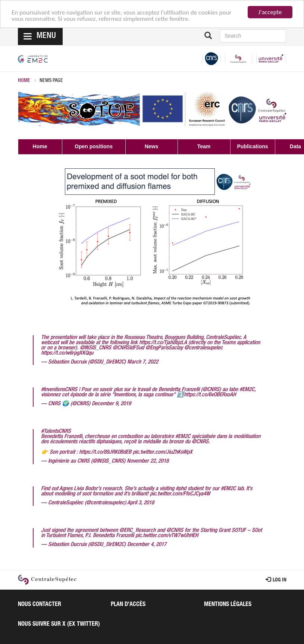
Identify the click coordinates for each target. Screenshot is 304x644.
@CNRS (211, 390)
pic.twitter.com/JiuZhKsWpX (163, 452)
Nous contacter (40, 605)
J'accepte (270, 12)
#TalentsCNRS (56, 432)
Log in (276, 580)
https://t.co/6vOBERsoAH (210, 395)
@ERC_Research (137, 531)
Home (24, 81)
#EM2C (247, 390)
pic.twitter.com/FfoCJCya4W (180, 494)
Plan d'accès (128, 605)
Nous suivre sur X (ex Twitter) (59, 625)
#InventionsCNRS (59, 390)
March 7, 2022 (143, 362)
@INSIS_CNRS (95, 348)
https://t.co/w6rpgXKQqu (67, 353)
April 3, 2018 (141, 503)
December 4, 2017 (147, 545)
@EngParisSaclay (164, 348)
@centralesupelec (203, 348)
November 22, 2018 (148, 461)
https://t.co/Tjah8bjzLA (163, 343)
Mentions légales (228, 605)
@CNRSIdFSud (128, 348)
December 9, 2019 (111, 404)
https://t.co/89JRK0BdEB (105, 452)
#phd (181, 489)
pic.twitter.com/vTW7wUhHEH (167, 536)
